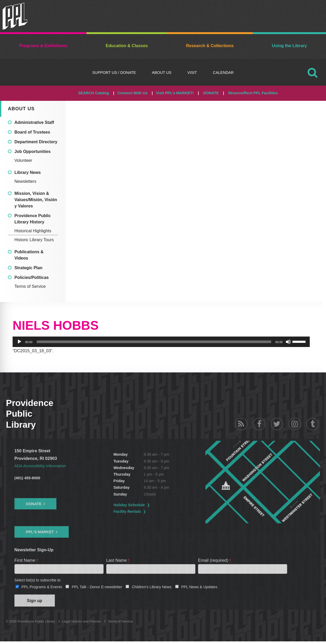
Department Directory (36, 142)
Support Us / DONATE (114, 73)
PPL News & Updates (199, 588)
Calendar (223, 73)
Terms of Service (30, 286)
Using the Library (290, 46)
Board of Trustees (32, 132)
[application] (161, 342)
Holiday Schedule (142, 505)
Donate (34, 504)
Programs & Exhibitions (43, 46)
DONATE (211, 93)
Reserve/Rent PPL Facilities (253, 93)
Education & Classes (127, 46)
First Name (26, 560)
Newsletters (25, 181)
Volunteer (23, 160)
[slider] (154, 342)
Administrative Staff (34, 122)
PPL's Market (40, 532)
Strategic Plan (28, 268)
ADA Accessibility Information (42, 466)
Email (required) (215, 560)
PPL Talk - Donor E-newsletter (97, 588)
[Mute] (288, 342)
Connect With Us (133, 93)
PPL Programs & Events (42, 588)
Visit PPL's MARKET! (175, 93)
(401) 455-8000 (27, 478)
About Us (162, 73)
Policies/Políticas (32, 277)
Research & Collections (210, 46)
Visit (192, 73)
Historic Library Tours (34, 240)
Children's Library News (152, 588)
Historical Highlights (33, 231)
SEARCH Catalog (94, 93)
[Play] (19, 342)
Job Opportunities (33, 152)
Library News (28, 172)
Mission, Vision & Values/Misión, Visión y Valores (36, 200)
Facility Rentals (140, 511)
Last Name (118, 560)
